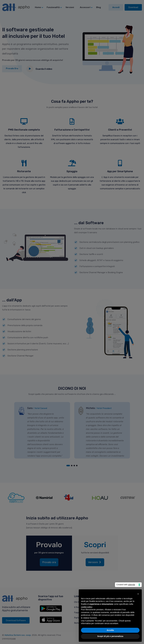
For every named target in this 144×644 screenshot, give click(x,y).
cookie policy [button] (87, 607)
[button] (138, 594)
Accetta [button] (110, 630)
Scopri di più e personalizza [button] (110, 636)
